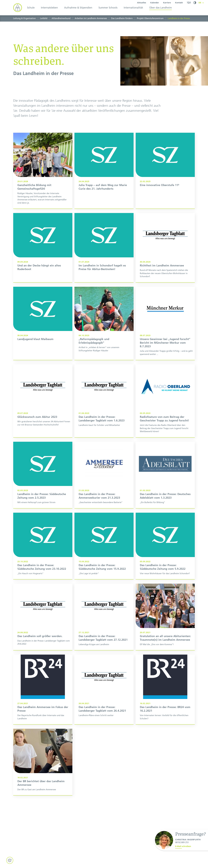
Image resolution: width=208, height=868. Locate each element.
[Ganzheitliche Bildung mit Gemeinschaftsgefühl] (43, 184)
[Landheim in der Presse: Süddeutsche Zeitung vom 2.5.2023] (43, 488)
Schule (31, 8)
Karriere (167, 3)
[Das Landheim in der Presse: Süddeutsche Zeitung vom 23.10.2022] (43, 559)
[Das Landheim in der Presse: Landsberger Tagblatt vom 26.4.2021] (104, 703)
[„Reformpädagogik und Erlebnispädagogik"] (104, 337)
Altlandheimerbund (61, 18)
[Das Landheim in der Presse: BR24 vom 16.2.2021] (165, 703)
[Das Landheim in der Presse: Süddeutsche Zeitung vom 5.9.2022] (165, 559)
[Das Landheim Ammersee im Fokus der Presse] (43, 703)
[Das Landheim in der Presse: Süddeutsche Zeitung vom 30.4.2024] (43, 337)
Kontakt (179, 3)
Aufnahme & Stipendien (78, 8)
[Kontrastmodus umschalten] (195, 3)
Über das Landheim (161, 8)
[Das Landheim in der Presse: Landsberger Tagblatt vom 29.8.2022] (43, 630)
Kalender (155, 3)
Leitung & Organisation (24, 18)
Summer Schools (108, 8)
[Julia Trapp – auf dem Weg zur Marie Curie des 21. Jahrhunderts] (104, 184)
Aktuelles (142, 3)
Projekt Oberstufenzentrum (150, 18)
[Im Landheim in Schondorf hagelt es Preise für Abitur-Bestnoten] (104, 261)
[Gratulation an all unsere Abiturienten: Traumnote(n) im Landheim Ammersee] (165, 630)
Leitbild (44, 18)
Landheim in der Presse (179, 18)
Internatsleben (49, 8)
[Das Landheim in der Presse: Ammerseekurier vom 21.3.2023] (104, 488)
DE (200, 3)
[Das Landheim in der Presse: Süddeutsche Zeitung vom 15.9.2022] (104, 559)
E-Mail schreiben (183, 846)
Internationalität (133, 8)
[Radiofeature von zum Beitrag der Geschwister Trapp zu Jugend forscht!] (165, 414)
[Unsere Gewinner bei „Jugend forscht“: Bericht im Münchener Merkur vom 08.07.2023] (165, 337)
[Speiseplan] (189, 3)
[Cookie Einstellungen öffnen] (10, 860)
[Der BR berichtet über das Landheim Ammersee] (43, 775)
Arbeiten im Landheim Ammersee (91, 18)
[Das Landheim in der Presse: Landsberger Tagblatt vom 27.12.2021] (104, 630)
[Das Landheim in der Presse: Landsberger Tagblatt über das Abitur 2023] (43, 414)
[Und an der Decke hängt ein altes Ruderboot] (43, 261)
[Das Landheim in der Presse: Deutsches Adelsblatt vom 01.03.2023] (165, 488)
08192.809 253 (182, 842)
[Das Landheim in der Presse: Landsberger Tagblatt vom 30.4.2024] (165, 261)
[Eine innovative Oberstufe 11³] (165, 184)
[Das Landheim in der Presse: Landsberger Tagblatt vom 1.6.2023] (104, 414)
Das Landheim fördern (122, 18)
